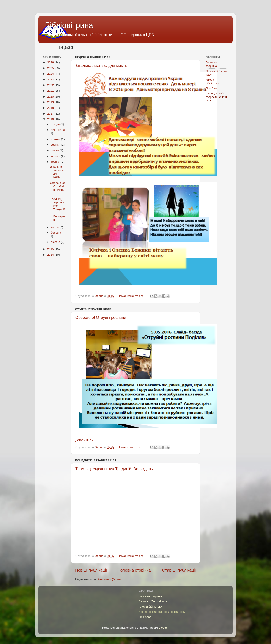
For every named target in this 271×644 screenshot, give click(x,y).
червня (56, 156)
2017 (51, 114)
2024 (51, 74)
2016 (51, 119)
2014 (51, 255)
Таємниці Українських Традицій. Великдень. (115, 469)
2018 (51, 108)
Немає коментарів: (131, 296)
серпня (56, 145)
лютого (56, 242)
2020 (51, 97)
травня (56, 162)
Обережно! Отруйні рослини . (102, 318)
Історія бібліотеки (212, 81)
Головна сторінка (135, 570)
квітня (55, 227)
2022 (51, 85)
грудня (56, 124)
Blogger (164, 628)
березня (56, 233)
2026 (51, 62)
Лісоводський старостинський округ (216, 97)
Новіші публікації (91, 570)
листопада (58, 130)
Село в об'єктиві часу (153, 601)
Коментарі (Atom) (109, 579)
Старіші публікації (179, 570)
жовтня (56, 139)
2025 (51, 68)
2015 (51, 249)
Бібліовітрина (69, 25)
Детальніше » (84, 440)
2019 (51, 102)
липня (55, 150)
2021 (51, 91)
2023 (51, 80)
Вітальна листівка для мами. (101, 66)
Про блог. (212, 88)
